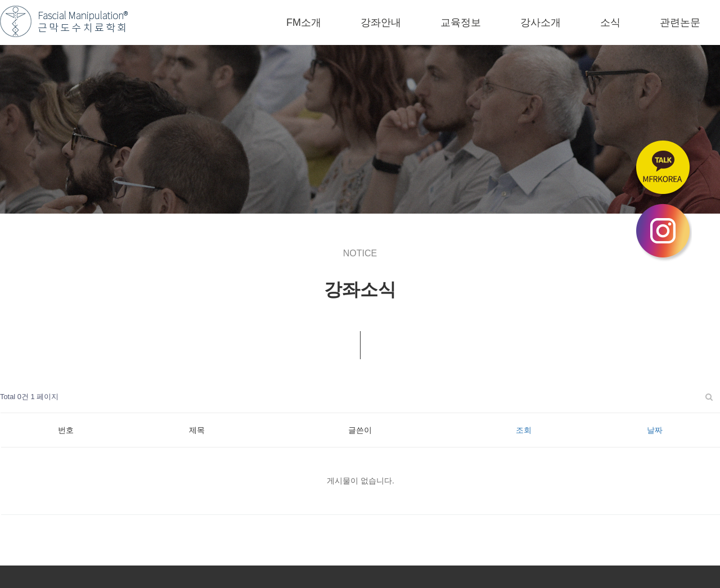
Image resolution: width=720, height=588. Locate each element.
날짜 (655, 430)
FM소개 (304, 22)
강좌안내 (381, 22)
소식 (610, 22)
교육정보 (461, 22)
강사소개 (541, 22)
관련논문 (680, 22)
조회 (524, 430)
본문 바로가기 (0, 0)
